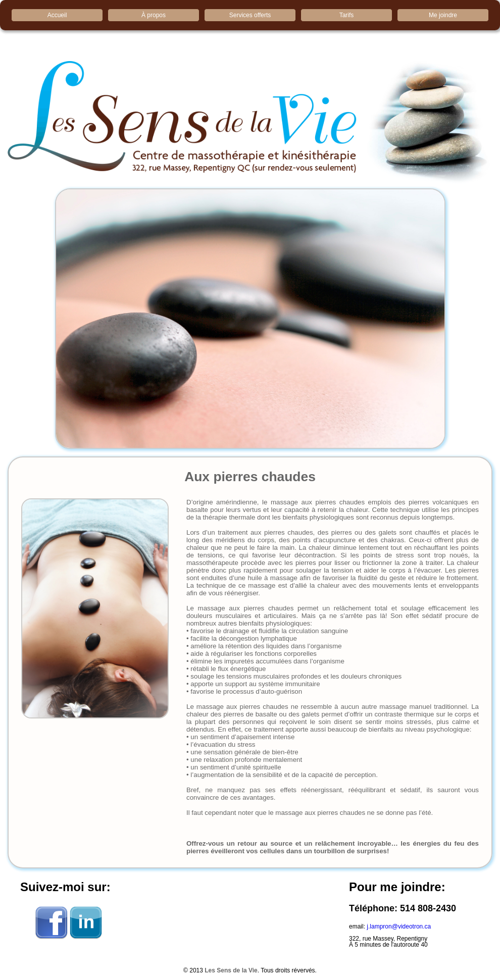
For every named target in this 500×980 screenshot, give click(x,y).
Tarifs (347, 15)
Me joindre (443, 15)
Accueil (57, 15)
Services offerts (250, 15)
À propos (154, 15)
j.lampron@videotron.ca (399, 926)
